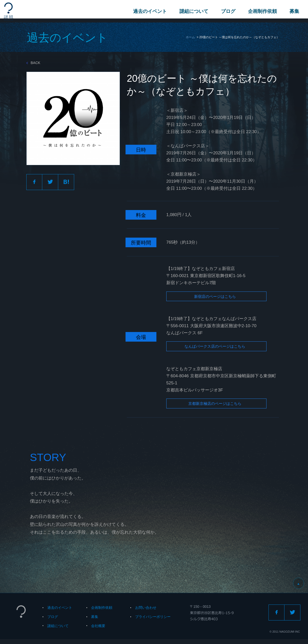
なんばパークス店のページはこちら (210, 349)
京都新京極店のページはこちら (207, 408)
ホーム (190, 37)
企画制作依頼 (261, 11)
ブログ (227, 11)
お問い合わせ (146, 612)
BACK (33, 63)
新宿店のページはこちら (207, 297)
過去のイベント (149, 11)
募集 (293, 11)
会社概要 (98, 631)
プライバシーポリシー (153, 621)
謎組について (193, 11)
